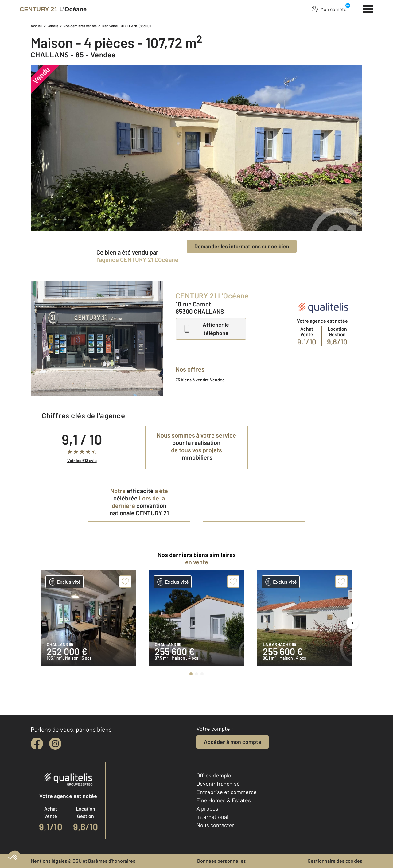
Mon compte (329, 9)
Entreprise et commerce (227, 792)
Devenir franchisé (218, 784)
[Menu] (368, 8)
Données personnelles (222, 861)
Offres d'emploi (215, 775)
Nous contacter (215, 825)
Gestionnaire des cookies (335, 861)
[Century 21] (53, 9)
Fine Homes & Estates (224, 800)
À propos (207, 808)
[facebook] (37, 744)
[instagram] (55, 744)
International (212, 817)
